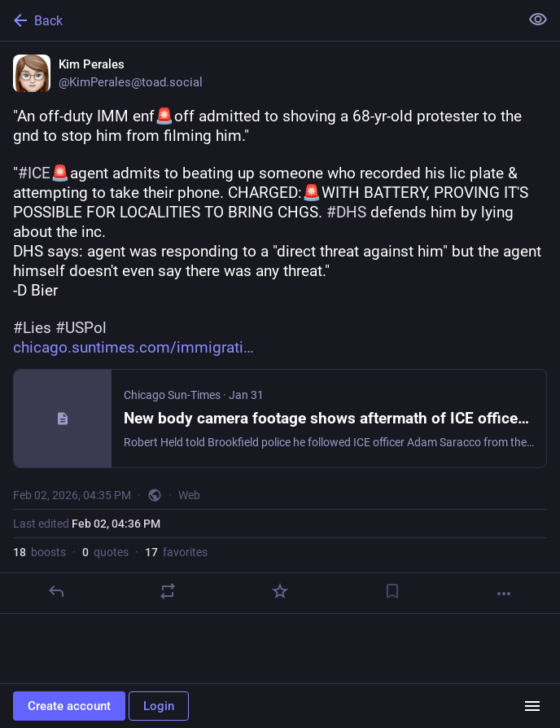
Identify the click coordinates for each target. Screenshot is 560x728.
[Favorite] (280, 591)
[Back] (258, 20)
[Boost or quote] (168, 591)
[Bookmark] (392, 591)
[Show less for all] (538, 20)
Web (189, 495)
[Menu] (532, 706)
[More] (504, 594)
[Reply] (56, 591)
